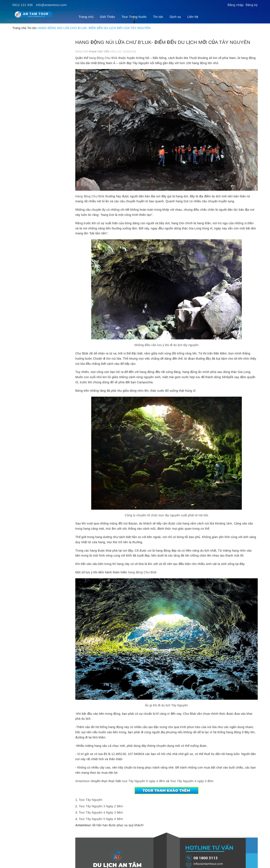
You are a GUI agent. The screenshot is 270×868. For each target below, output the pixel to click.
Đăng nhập (236, 5)
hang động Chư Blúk (103, 58)
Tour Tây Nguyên (91, 800)
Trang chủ (86, 17)
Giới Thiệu (107, 17)
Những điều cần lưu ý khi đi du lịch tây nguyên (167, 345)
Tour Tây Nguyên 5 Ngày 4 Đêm (101, 819)
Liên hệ (193, 17)
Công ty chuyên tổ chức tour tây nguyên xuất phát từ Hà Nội (167, 515)
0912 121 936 (23, 5)
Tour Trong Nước (134, 17)
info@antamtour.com (51, 5)
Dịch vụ (175, 17)
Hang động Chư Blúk (90, 196)
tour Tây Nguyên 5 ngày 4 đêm (143, 781)
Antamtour (83, 781)
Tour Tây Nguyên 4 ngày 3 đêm (192, 781)
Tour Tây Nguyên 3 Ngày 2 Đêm (101, 806)
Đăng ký (252, 5)
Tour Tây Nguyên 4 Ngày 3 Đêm (101, 812)
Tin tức (158, 17)
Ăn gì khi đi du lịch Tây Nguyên (167, 705)
